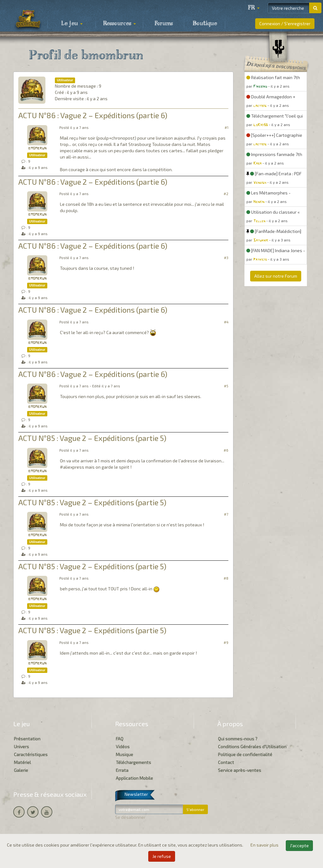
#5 (226, 386)
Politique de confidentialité (245, 754)
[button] (254, 8)
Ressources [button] (120, 24)
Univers (21, 746)
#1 (226, 127)
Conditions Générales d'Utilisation (252, 746)
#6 (226, 450)
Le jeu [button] (72, 24)
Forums (164, 24)
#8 (226, 578)
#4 (226, 322)
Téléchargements (133, 762)
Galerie (21, 770)
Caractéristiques (31, 754)
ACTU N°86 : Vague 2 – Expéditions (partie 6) (93, 115)
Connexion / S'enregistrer (285, 23)
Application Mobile (134, 778)
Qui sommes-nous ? (238, 739)
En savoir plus (265, 845)
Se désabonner (130, 817)
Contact (226, 762)
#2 (226, 194)
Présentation (27, 739)
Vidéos (123, 746)
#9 (226, 642)
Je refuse (162, 856)
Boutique (205, 24)
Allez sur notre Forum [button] (276, 276)
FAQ (120, 739)
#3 (226, 258)
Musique (124, 754)
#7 (226, 514)
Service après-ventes (240, 770)
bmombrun (37, 148)
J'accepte (299, 845)
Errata (122, 770)
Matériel (22, 762)
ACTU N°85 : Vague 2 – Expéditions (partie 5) (92, 438)
